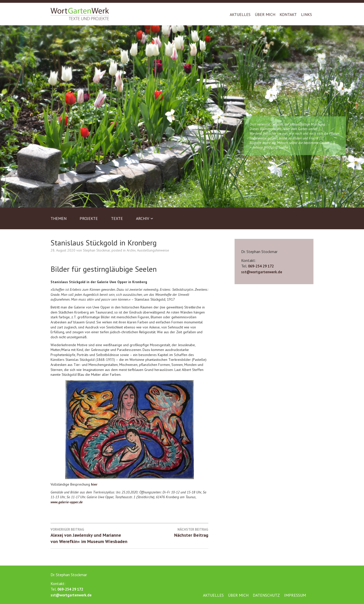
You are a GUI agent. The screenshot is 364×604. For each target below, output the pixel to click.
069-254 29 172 (261, 266)
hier (94, 484)
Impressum (295, 595)
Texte (117, 218)
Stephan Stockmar (96, 250)
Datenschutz (266, 595)
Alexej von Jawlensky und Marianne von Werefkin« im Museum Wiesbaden (90, 536)
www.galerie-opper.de (67, 502)
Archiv (143, 218)
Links (306, 14)
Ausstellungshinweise (153, 250)
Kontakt (288, 14)
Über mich (265, 14)
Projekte (89, 218)
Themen (59, 218)
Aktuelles (240, 14)
